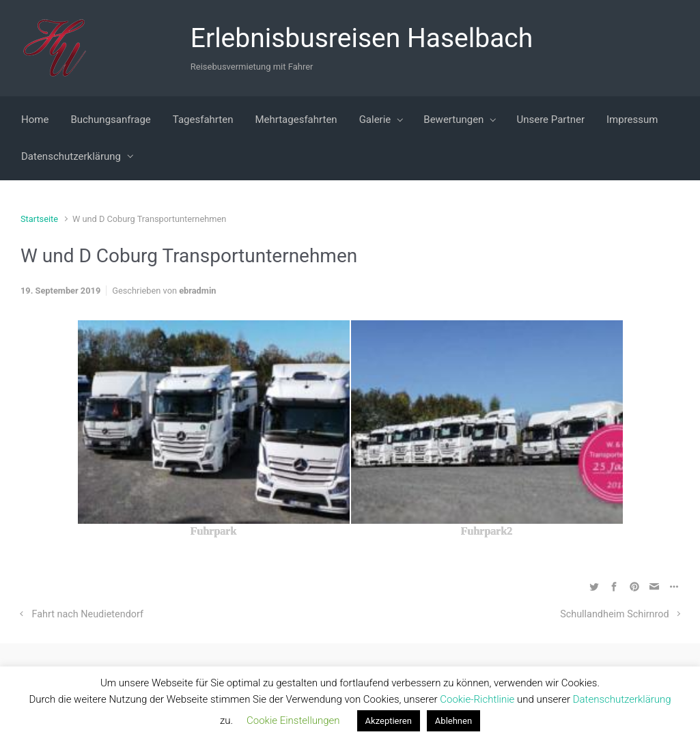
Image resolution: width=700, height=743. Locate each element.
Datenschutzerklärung (71, 156)
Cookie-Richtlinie (478, 699)
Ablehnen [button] (453, 721)
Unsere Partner (550, 120)
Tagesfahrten (203, 120)
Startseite (39, 219)
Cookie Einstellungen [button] (293, 720)
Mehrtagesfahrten (296, 120)
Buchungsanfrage (110, 120)
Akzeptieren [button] (389, 721)
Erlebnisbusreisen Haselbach (362, 38)
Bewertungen (453, 120)
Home (35, 120)
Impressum (632, 120)
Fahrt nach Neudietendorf (88, 614)
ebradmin (197, 291)
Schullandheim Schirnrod (614, 614)
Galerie (375, 120)
